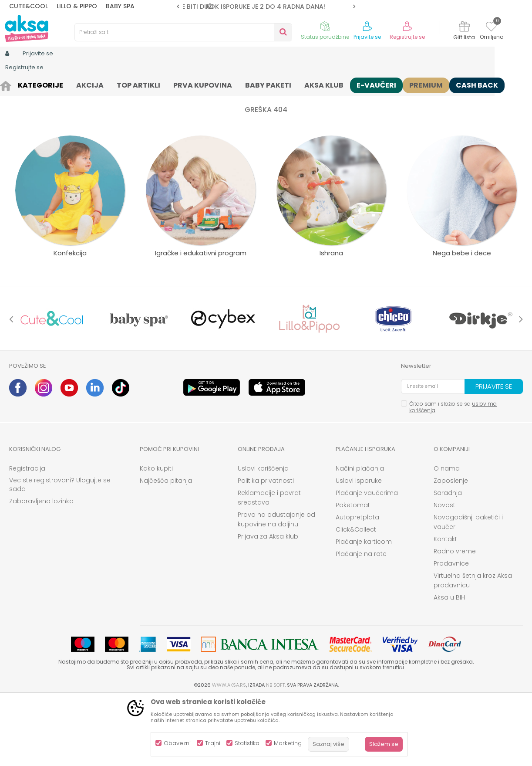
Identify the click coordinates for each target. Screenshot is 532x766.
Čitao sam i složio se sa (453, 475)
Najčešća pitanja (166, 548)
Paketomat (353, 573)
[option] (266, 7)
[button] (183, 32)
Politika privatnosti (266, 548)
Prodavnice (451, 631)
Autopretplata (357, 585)
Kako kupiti (156, 536)
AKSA (16, 84)
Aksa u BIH (449, 665)
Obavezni (177, 743)
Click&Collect (356, 597)
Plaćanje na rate (361, 621)
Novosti (445, 573)
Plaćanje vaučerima (367, 560)
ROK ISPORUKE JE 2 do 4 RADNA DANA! (266, 7)
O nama (447, 536)
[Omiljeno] (491, 28)
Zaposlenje (451, 548)
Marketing (288, 743)
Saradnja (448, 560)
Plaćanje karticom (364, 609)
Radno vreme (455, 619)
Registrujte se (407, 37)
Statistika (247, 743)
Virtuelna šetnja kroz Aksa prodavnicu (473, 648)
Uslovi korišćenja (263, 536)
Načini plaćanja (360, 536)
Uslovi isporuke (359, 548)
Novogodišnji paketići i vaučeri (468, 590)
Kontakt (445, 607)
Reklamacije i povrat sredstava (269, 565)
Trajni (213, 743)
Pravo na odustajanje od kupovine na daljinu (276, 587)
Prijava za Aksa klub (268, 604)
